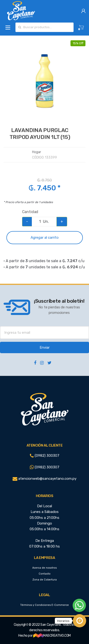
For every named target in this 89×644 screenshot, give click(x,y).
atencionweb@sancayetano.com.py (44, 479)
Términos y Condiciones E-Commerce (44, 605)
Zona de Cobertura (45, 580)
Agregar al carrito (45, 238)
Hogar (36, 152)
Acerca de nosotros (44, 568)
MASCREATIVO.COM (52, 636)
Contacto (45, 574)
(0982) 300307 (45, 456)
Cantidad (30, 212)
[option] (44, 81)
